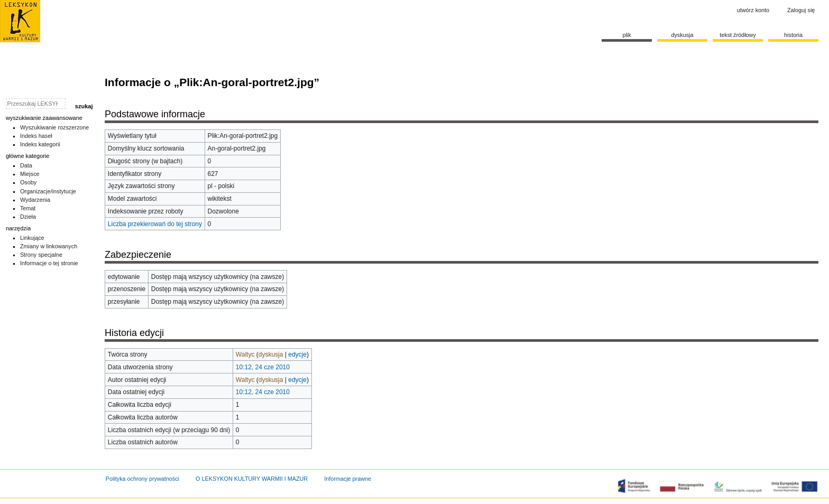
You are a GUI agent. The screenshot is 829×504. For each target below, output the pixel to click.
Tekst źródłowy (738, 35)
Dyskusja (682, 35)
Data (26, 165)
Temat (28, 208)
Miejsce (30, 174)
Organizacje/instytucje (48, 191)
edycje (297, 354)
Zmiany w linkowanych (49, 246)
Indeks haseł (36, 136)
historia (793, 35)
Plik (627, 35)
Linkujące (32, 238)
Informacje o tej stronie (49, 263)
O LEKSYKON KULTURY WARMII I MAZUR (252, 479)
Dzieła (28, 217)
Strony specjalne (41, 255)
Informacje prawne (348, 479)
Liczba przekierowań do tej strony (155, 224)
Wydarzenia (35, 200)
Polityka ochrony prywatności (142, 479)
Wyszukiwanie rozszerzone (55, 127)
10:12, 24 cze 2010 (263, 367)
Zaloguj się (801, 10)
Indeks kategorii (40, 144)
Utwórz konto (753, 10)
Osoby (28, 182)
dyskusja (271, 354)
